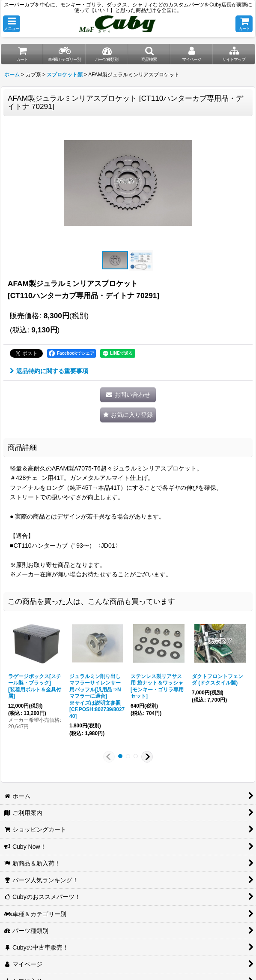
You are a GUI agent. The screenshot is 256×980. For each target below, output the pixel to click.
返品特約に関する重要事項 (49, 371)
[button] (12, 24)
